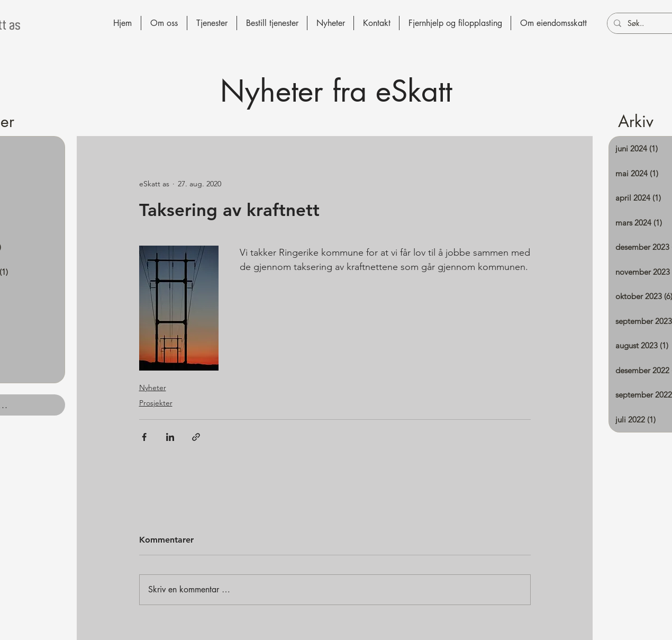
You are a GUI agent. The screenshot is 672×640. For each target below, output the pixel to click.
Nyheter (153, 387)
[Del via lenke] (196, 437)
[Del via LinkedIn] (170, 437)
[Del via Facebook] (144, 437)
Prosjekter (156, 403)
